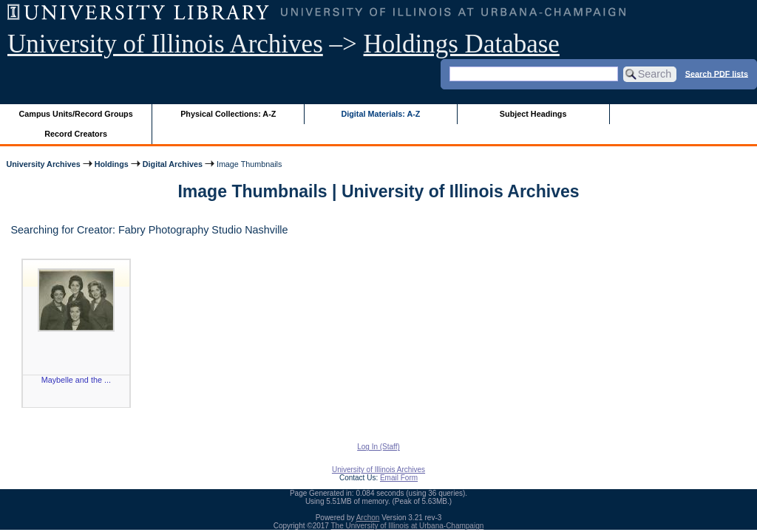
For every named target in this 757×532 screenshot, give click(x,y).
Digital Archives (173, 164)
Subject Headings (533, 114)
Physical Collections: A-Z (228, 114)
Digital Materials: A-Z (380, 114)
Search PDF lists (717, 73)
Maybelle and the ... (76, 380)
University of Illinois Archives (165, 44)
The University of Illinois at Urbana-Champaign (408, 526)
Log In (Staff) (378, 447)
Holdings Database (462, 44)
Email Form (399, 478)
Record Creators (76, 134)
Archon (368, 518)
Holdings (112, 164)
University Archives (43, 164)
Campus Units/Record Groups (76, 114)
